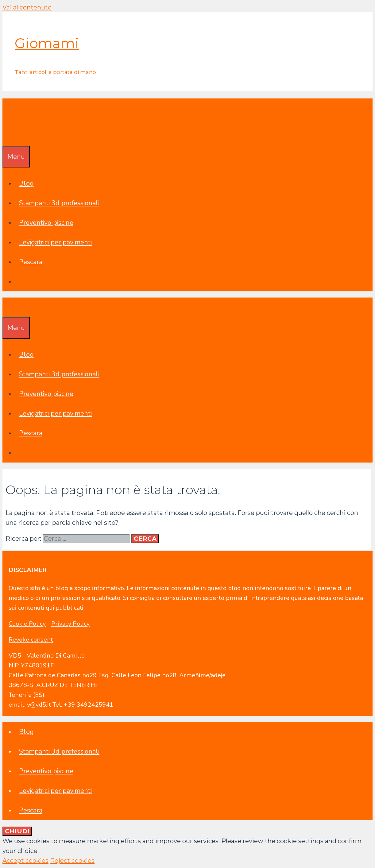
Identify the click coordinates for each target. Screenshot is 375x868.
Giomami (47, 43)
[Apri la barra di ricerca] (7, 136)
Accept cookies (25, 861)
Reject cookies (72, 861)
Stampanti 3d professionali (59, 203)
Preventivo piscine (46, 223)
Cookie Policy (27, 624)
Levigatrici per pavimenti (55, 242)
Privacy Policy (70, 624)
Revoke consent (31, 640)
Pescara (31, 262)
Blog (26, 183)
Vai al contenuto (27, 7)
